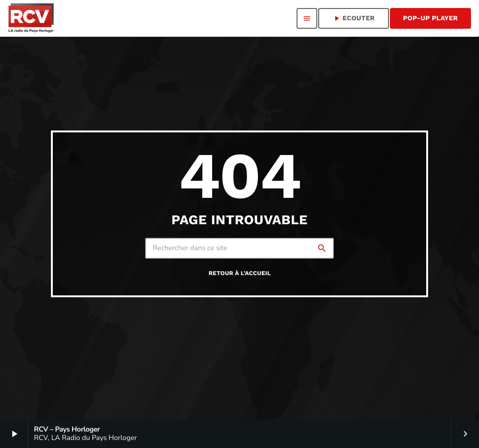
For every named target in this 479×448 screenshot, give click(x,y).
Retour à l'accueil (240, 273)
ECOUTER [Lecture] (354, 18)
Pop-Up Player (430, 18)
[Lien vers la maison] (31, 18)
